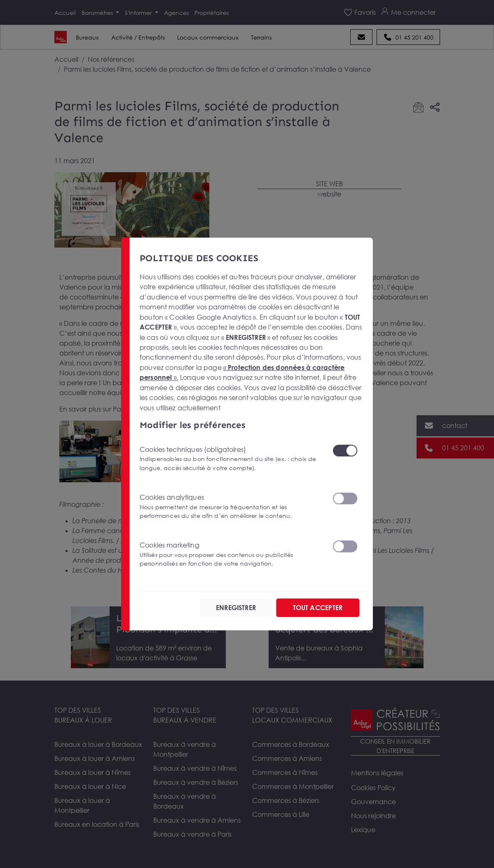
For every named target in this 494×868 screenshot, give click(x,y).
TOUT (317, 608)
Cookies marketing (231, 554)
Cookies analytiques (231, 506)
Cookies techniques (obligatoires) (231, 458)
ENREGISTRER (236, 608)
